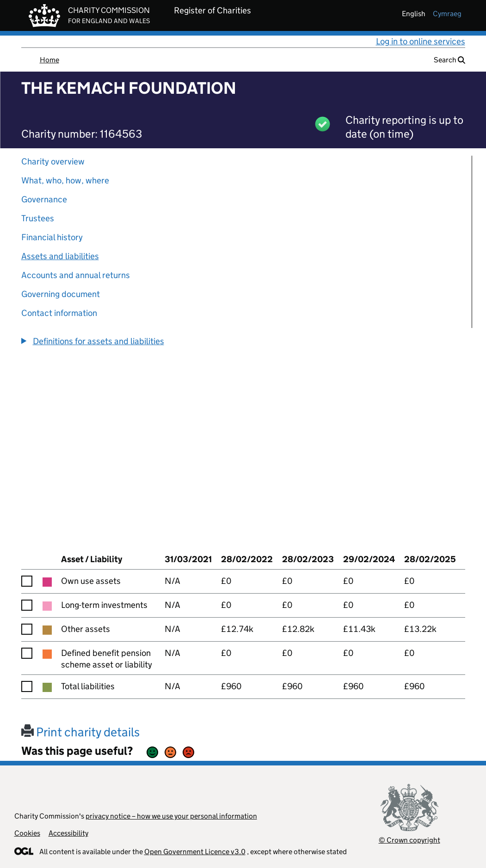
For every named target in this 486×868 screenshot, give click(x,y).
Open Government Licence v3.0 (195, 852)
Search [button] (449, 60)
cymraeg (447, 14)
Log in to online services (421, 41)
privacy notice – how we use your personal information (171, 816)
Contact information (59, 313)
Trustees (38, 218)
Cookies (27, 833)
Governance (44, 199)
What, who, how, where (65, 180)
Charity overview (53, 161)
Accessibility (68, 833)
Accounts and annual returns (76, 275)
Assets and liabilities (60, 256)
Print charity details (80, 732)
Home (49, 60)
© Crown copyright (409, 840)
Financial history (52, 237)
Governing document (61, 294)
